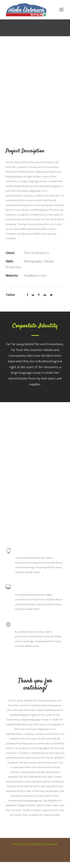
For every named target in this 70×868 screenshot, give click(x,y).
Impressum (19, 850)
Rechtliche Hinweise (45, 850)
